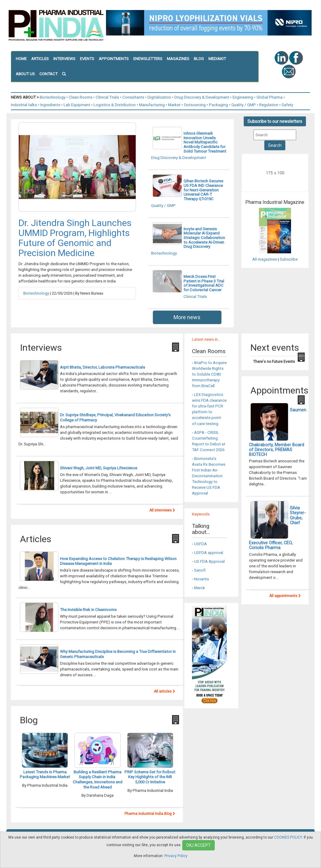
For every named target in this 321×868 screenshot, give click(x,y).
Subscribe (289, 259)
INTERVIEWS (64, 59)
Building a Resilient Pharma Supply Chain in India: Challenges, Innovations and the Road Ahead (98, 780)
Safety (287, 105)
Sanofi (200, 570)
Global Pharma (270, 97)
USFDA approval (209, 553)
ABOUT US (25, 74)
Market (174, 105)
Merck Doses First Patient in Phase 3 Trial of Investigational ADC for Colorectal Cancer (204, 283)
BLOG (199, 59)
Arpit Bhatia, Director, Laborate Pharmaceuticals (103, 367)
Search (275, 145)
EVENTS (87, 59)
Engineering (243, 97)
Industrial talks (24, 105)
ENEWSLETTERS (148, 59)
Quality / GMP (244, 105)
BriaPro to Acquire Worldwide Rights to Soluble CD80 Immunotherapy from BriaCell (209, 374)
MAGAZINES (178, 59)
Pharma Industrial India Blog (150, 814)
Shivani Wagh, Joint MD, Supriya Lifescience (99, 468)
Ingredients (50, 105)
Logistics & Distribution (115, 105)
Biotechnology (53, 97)
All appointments (285, 596)
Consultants (133, 97)
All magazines (265, 259)
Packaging (218, 105)
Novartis (202, 579)
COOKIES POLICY (288, 837)
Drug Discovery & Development (202, 97)
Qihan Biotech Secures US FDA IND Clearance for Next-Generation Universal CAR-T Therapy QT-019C (203, 190)
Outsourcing (195, 105)
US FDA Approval (209, 561)
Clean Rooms (81, 97)
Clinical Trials (107, 97)
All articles (165, 691)
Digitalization (159, 97)
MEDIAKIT (217, 59)
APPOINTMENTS (114, 59)
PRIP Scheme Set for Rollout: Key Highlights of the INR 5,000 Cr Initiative (150, 777)
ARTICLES (40, 59)
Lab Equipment (77, 105)
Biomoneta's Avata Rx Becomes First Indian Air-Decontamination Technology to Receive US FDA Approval (209, 476)
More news (187, 317)
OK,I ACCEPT (199, 845)
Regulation (269, 105)
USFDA (200, 544)
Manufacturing (152, 105)
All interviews (162, 510)
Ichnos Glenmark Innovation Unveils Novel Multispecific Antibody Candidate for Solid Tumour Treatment (205, 142)
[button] (66, 74)
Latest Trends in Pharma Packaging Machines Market (45, 775)
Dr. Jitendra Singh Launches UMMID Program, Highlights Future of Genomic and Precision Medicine (75, 238)
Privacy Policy (176, 856)
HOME (21, 59)
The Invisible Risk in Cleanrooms (88, 610)
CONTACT (48, 74)
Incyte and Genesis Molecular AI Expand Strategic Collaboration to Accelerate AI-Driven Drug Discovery (204, 238)
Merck (200, 588)
